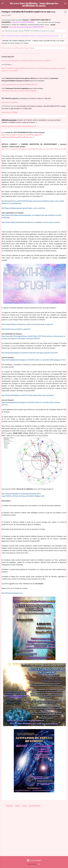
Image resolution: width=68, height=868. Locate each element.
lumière (18, 806)
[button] (65, 12)
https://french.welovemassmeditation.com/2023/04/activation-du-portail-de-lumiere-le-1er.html (34, 149)
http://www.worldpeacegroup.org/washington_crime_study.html (23, 208)
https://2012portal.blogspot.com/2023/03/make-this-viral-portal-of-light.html (26, 61)
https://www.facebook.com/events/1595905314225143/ (20, 85)
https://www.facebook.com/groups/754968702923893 (26, 27)
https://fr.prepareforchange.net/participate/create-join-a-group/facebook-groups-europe (30, 36)
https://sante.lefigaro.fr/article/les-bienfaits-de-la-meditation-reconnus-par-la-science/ (31, 222)
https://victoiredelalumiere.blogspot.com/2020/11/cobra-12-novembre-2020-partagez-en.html (34, 360)
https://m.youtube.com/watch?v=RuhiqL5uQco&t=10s (19, 126)
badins (39, 864)
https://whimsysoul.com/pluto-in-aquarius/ (16, 329)
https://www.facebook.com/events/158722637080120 (19, 91)
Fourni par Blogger (34, 860)
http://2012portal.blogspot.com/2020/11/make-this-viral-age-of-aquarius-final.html (30, 353)
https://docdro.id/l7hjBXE (10, 112)
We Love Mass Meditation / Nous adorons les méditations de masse (34, 4)
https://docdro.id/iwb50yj (10, 102)
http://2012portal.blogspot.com (12, 593)
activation (10, 806)
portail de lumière (35, 806)
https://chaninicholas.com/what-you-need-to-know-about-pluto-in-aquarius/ (27, 324)
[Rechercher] (65, 4)
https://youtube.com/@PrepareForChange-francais (18, 48)
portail (24, 806)
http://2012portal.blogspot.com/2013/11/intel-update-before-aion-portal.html (28, 395)
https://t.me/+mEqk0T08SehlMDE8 (23, 22)
